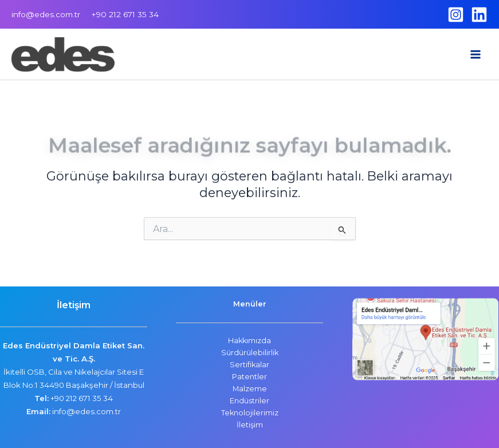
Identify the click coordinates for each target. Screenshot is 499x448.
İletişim (250, 425)
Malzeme (250, 389)
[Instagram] (456, 15)
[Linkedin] (479, 15)
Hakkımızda (249, 341)
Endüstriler (249, 401)
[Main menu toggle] (476, 54)
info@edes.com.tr (46, 14)
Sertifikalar (249, 365)
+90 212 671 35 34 (82, 398)
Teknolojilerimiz (250, 413)
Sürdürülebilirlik (250, 353)
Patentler (249, 377)
